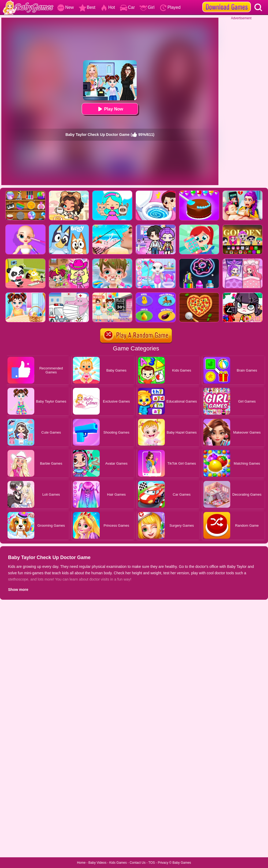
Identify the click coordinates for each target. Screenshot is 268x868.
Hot (108, 7)
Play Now (110, 109)
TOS (152, 863)
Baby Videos (97, 863)
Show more (18, 590)
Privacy (163, 863)
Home (81, 863)
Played (170, 7)
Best (87, 7)
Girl (147, 7)
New (65, 7)
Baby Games (182, 863)
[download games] (227, 2)
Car (127, 7)
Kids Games (118, 863)
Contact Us (138, 863)
